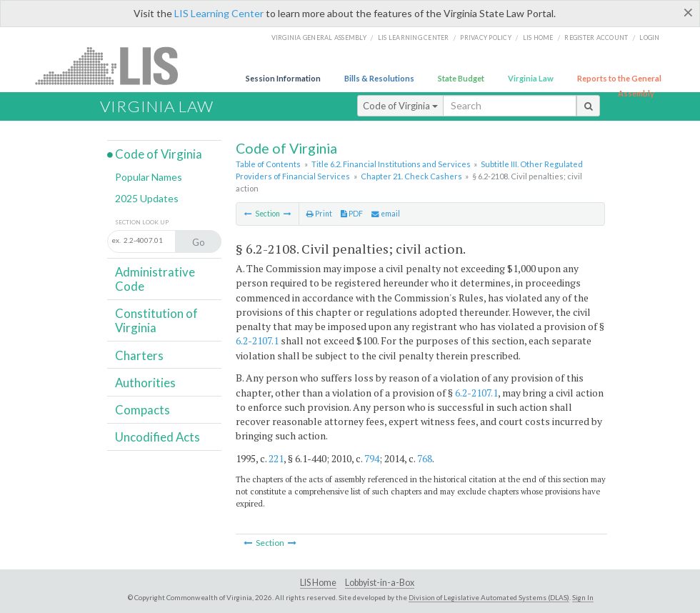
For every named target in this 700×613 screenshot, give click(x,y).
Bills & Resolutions (379, 78)
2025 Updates (147, 198)
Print (319, 214)
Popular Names (149, 177)
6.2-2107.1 (257, 340)
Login (649, 38)
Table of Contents (268, 164)
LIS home (538, 38)
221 (276, 458)
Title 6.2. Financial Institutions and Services (391, 164)
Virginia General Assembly (319, 38)
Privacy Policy (486, 38)
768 (425, 458)
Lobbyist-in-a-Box (380, 583)
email (386, 214)
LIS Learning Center (219, 13)
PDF (352, 214)
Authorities (145, 383)
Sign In (583, 597)
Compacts (142, 410)
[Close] (688, 12)
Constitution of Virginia (156, 320)
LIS (115, 65)
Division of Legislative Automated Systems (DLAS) (489, 597)
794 (372, 458)
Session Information (283, 78)
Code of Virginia (400, 106)
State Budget (461, 78)
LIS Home (318, 583)
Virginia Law (531, 78)
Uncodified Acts (157, 437)
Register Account (596, 38)
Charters (139, 355)
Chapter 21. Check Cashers (411, 176)
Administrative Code (155, 279)
